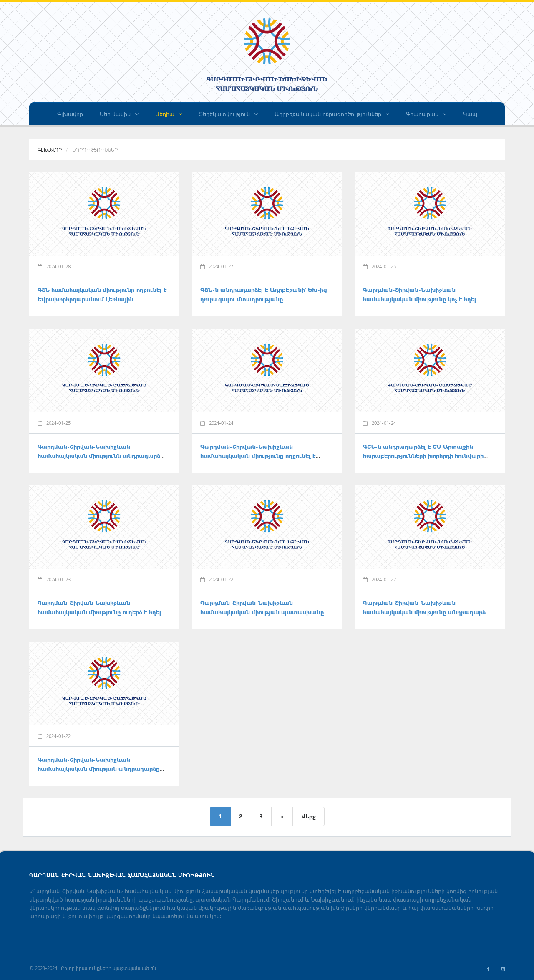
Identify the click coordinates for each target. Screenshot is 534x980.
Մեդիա (169, 114)
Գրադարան (426, 114)
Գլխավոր (70, 114)
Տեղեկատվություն (228, 114)
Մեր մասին (119, 114)
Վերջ (309, 816)
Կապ (470, 114)
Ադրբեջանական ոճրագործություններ (332, 114)
